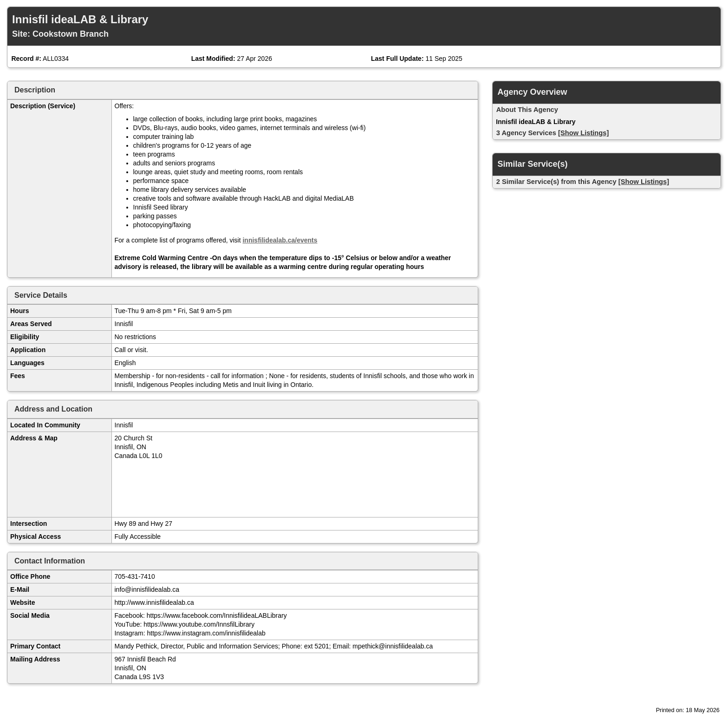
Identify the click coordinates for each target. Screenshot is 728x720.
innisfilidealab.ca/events (280, 240)
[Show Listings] (583, 133)
